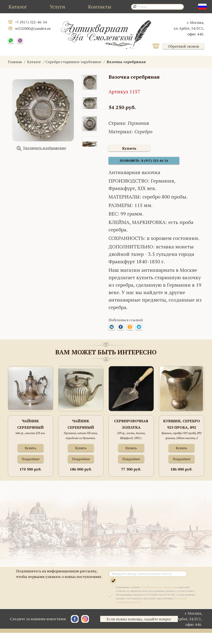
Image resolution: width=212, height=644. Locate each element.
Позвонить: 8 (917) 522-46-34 (140, 163)
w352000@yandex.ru (33, 28)
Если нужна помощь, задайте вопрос (141, 621)
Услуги (57, 7)
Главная (15, 62)
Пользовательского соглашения (158, 589)
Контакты (100, 7)
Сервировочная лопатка (131, 426)
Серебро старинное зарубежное (73, 62)
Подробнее (31, 461)
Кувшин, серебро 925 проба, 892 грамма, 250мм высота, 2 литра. (182, 427)
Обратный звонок (184, 46)
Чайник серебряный (30, 426)
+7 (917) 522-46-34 (31, 22)
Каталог (18, 7)
